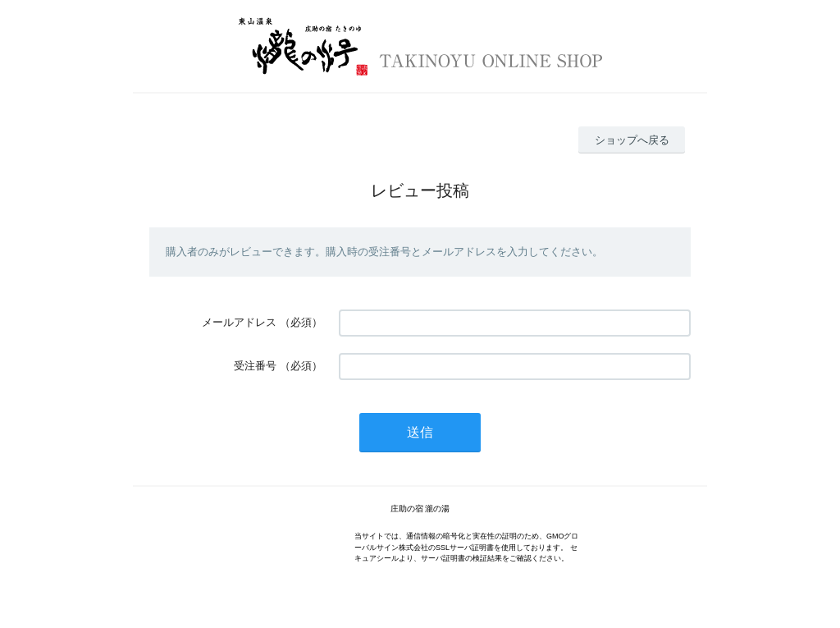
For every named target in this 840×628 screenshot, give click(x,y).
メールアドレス (239, 322)
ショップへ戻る (632, 140)
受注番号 (255, 366)
